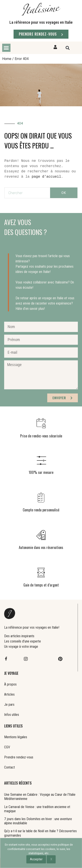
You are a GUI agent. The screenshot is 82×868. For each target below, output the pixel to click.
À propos (10, 684)
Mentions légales (16, 737)
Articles (9, 694)
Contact (10, 767)
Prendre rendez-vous (19, 757)
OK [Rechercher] (64, 193)
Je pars (9, 705)
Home (7, 59)
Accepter (36, 859)
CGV (7, 747)
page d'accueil (46, 177)
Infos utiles (12, 715)
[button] (6, 48)
